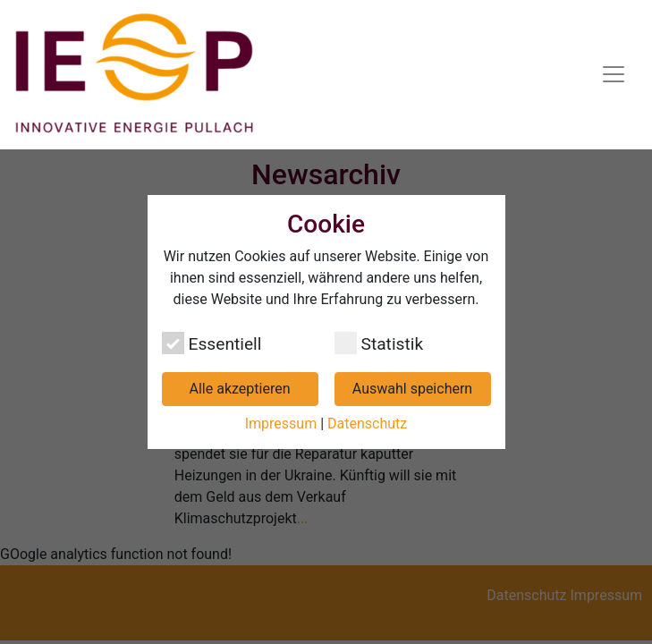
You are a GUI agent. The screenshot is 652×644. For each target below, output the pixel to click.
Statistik (379, 343)
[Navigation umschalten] (614, 74)
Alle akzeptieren (240, 389)
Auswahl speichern (412, 389)
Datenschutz (367, 424)
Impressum (281, 424)
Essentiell (212, 343)
